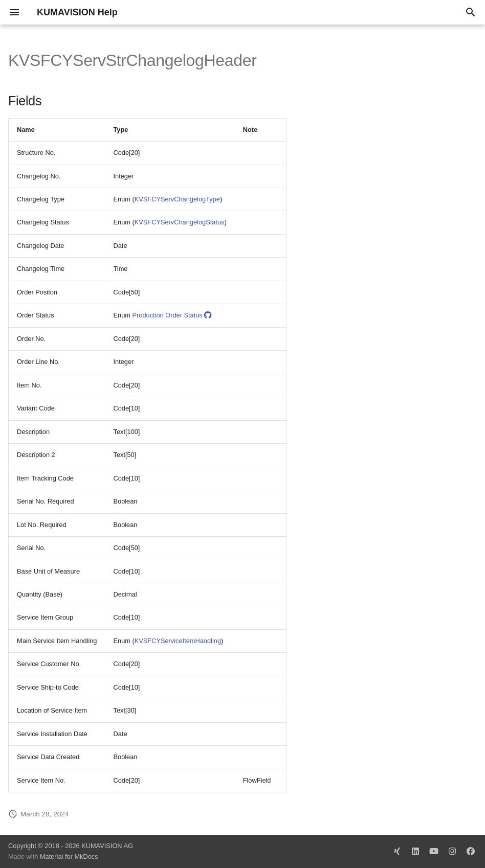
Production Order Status (172, 315)
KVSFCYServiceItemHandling (178, 641)
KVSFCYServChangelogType (177, 199)
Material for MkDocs (69, 856)
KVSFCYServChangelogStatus (180, 222)
